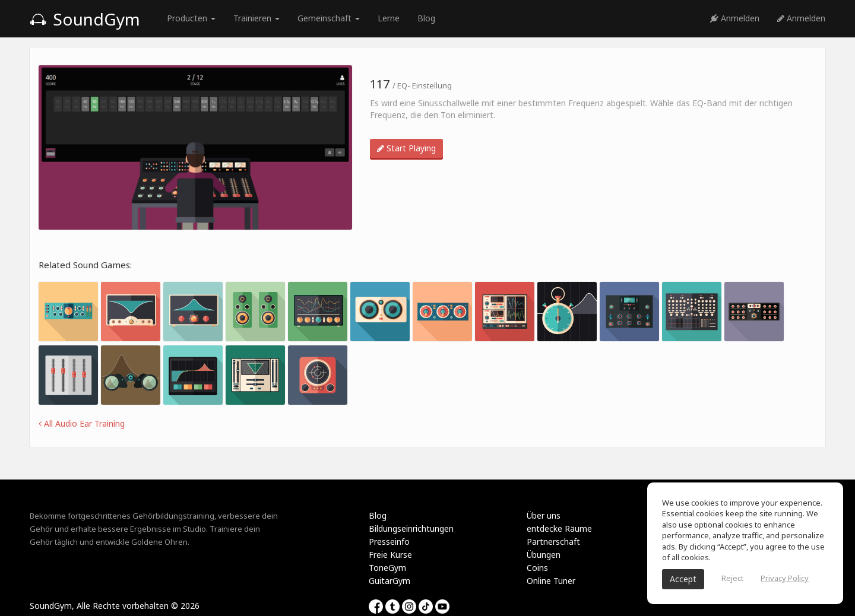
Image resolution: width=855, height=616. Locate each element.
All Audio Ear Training (82, 423)
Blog (426, 18)
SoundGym (85, 19)
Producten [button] (191, 18)
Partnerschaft (553, 542)
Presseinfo (389, 542)
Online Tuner (551, 581)
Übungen (544, 555)
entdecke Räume (559, 528)
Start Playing (406, 148)
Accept (683, 579)
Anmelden (735, 18)
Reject (732, 578)
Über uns (544, 515)
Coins (537, 568)
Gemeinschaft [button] (329, 18)
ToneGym (387, 568)
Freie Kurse (390, 555)
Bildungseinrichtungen (411, 528)
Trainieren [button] (256, 18)
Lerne (389, 18)
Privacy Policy (785, 578)
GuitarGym (389, 581)
